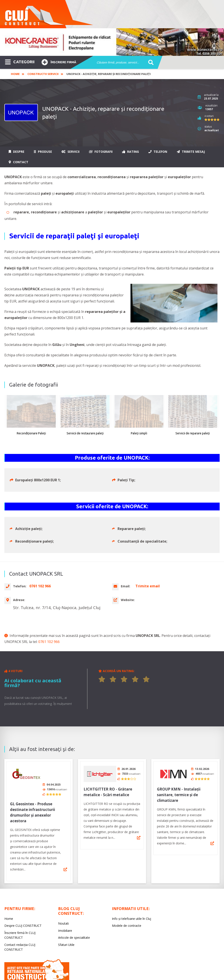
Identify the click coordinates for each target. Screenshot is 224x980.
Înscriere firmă (59, 62)
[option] (112, 42)
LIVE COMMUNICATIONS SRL (142, 968)
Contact (19, 162)
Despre (17, 152)
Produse (43, 152)
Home (15, 74)
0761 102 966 (49, 609)
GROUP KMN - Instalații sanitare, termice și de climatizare (179, 761)
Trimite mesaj (191, 152)
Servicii (71, 152)
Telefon (158, 152)
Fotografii (101, 152)
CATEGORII (20, 61)
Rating (131, 152)
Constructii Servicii (43, 74)
